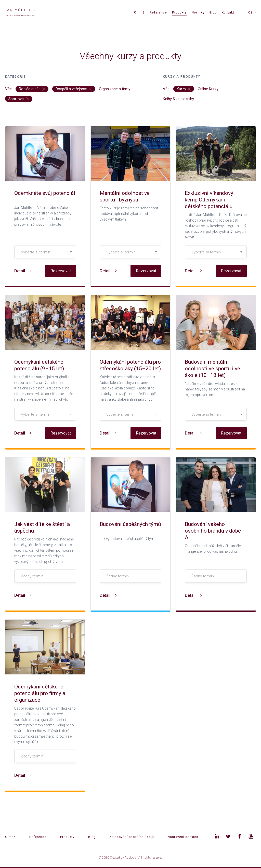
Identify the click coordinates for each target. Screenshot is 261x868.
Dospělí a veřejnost (74, 89)
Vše (8, 89)
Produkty (179, 12)
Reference (158, 12)
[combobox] (45, 252)
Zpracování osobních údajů (132, 837)
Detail (23, 271)
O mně (139, 12)
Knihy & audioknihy (178, 99)
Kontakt (228, 12)
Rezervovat (61, 271)
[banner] (20, 13)
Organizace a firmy (115, 89)
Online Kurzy (208, 89)
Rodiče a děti (32, 89)
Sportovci (19, 99)
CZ (251, 12)
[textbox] (45, 252)
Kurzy (184, 89)
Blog (213, 12)
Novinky (198, 12)
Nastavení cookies (183, 837)
